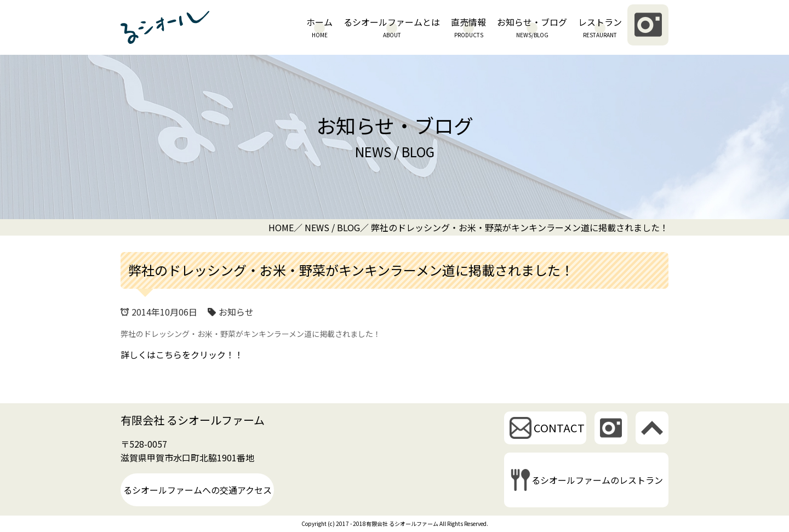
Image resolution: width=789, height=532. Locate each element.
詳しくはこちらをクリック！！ (182, 354)
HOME (281, 227)
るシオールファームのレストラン (597, 480)
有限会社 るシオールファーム (193, 420)
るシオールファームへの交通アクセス (198, 490)
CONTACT (559, 428)
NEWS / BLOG (332, 227)
